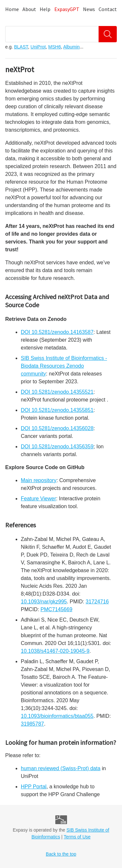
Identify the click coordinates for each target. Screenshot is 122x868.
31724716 (97, 602)
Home (12, 9)
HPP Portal (34, 787)
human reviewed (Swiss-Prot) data (61, 768)
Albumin (71, 47)
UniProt (38, 47)
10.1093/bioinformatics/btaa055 (57, 716)
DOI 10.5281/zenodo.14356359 (57, 447)
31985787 (32, 724)
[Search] (108, 34)
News (89, 9)
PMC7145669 (56, 609)
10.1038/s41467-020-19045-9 (55, 651)
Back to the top (61, 854)
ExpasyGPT (67, 9)
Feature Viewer (38, 499)
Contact (108, 9)
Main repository (39, 480)
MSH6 (54, 47)
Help (45, 9)
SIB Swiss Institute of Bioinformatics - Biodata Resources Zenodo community (64, 366)
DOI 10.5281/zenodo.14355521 (57, 392)
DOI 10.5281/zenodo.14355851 (57, 410)
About (29, 9)
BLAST (21, 47)
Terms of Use (77, 837)
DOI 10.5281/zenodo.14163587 (57, 332)
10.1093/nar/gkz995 (44, 602)
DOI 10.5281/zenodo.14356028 (57, 428)
